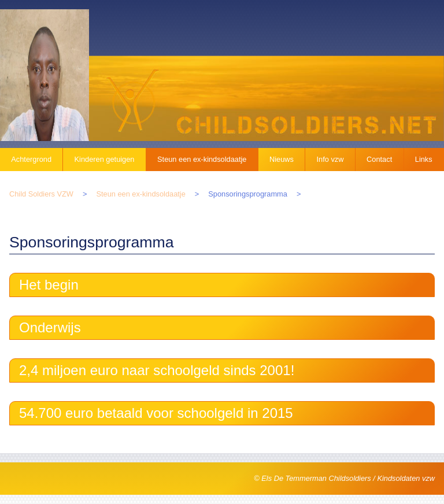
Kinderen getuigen (105, 159)
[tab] (222, 285)
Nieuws (282, 159)
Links (424, 159)
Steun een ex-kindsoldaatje (202, 159)
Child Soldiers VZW (41, 194)
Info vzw (330, 159)
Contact (379, 159)
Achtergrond (31, 159)
